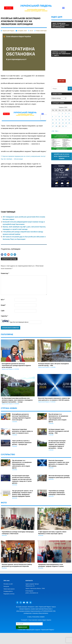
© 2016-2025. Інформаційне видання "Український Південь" (36, 630)
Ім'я (3, 300)
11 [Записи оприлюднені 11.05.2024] (69, 117)
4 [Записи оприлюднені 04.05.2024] (69, 113)
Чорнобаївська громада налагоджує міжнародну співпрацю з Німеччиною (57, 493)
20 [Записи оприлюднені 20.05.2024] (53, 123)
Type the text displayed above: (19, 322)
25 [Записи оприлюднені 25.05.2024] (69, 123)
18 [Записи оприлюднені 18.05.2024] (69, 120)
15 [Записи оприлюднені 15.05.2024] (59, 120)
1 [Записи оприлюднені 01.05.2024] (59, 113)
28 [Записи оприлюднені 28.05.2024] (56, 126)
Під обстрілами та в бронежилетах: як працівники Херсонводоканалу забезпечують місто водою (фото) (58, 418)
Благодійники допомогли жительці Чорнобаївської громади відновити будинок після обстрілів (16, 365)
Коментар (5, 273)
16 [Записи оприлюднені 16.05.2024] (63, 120)
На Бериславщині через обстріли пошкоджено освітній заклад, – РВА (59, 431)
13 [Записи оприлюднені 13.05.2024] (53, 120)
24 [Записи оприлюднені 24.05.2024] (66, 123)
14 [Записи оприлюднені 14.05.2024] (56, 120)
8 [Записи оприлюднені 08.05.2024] (59, 117)
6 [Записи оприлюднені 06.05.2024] (53, 117)
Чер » (57, 131)
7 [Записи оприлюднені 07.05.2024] (56, 117)
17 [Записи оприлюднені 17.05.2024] (66, 120)
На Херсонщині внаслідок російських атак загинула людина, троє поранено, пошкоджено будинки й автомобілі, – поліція (17, 400)
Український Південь (36, 6)
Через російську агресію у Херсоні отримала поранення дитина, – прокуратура (22, 443)
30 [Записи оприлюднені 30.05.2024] (63, 126)
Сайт (3, 311)
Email (3, 305)
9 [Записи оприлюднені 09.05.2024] (63, 117)
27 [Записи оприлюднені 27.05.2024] (53, 126)
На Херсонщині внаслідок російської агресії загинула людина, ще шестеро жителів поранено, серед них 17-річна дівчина (22, 479)
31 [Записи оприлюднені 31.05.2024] (66, 126)
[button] (63, 8)
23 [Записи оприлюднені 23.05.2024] (63, 123)
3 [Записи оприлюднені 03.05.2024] (66, 113)
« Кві (53, 131)
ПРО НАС (62, 81)
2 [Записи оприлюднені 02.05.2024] (63, 113)
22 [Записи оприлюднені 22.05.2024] (59, 123)
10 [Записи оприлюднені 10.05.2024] (66, 117)
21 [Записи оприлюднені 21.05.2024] (56, 123)
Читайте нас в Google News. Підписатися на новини (62, 156)
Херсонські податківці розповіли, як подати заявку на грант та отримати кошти (22, 431)
